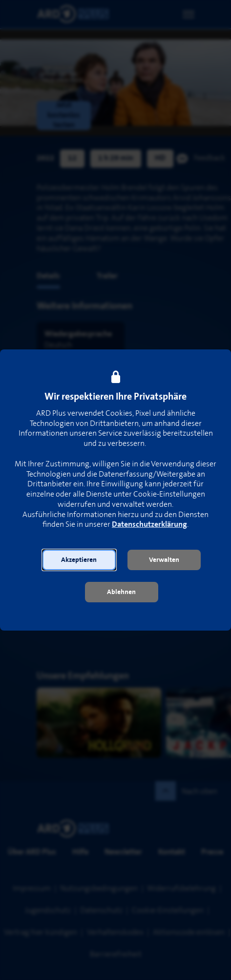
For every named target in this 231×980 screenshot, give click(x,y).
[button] (79, 560)
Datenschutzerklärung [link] (149, 525)
